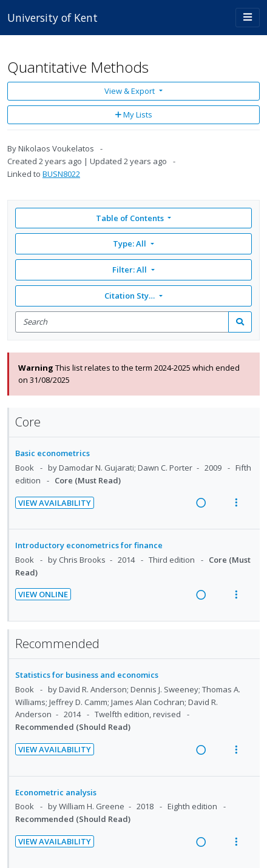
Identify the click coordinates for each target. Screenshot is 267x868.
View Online (43, 594)
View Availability (55, 503)
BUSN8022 (61, 174)
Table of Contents (131, 218)
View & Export (130, 91)
